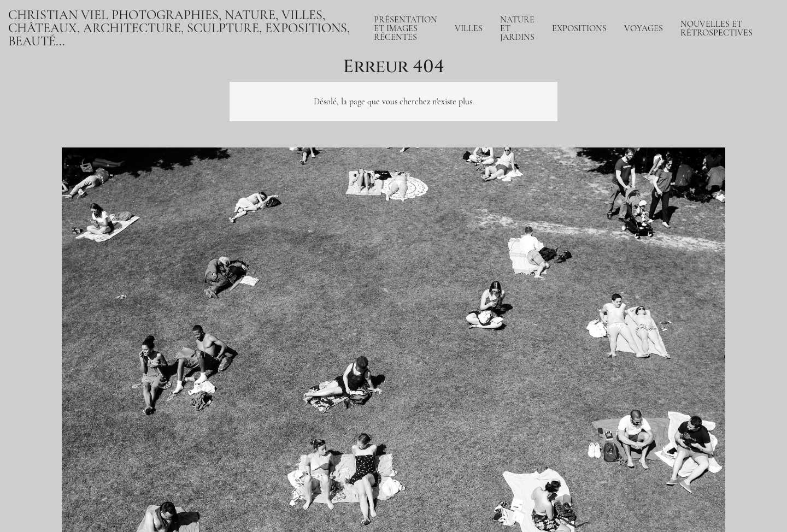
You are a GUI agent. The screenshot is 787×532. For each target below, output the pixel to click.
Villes (469, 28)
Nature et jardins (517, 28)
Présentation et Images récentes (406, 28)
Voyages (644, 28)
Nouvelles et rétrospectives (716, 28)
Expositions (579, 28)
